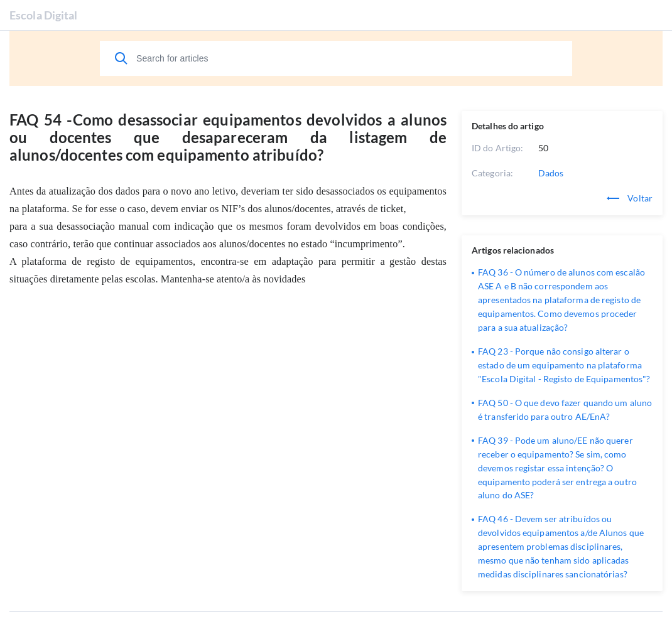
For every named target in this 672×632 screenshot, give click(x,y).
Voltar (630, 198)
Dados (551, 173)
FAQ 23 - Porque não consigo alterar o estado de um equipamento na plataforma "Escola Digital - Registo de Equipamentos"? (564, 365)
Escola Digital (43, 15)
